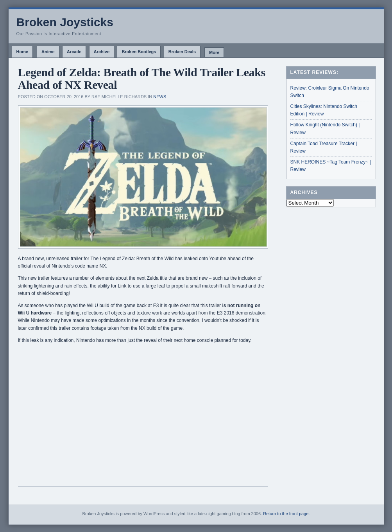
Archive (102, 52)
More (214, 52)
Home (22, 52)
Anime (48, 52)
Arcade (74, 52)
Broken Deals (182, 52)
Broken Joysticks (65, 22)
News (160, 97)
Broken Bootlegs (139, 52)
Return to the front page (286, 514)
